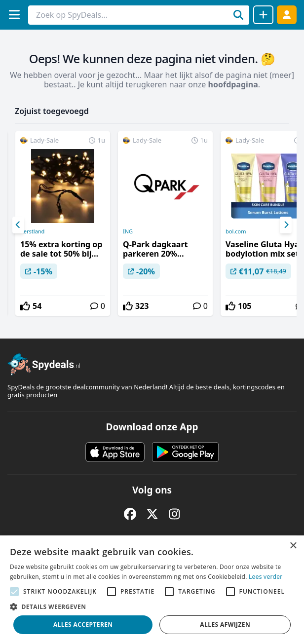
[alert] (152, 590)
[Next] (286, 225)
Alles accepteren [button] (83, 625)
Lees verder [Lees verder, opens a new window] (266, 577)
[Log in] (287, 15)
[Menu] (14, 15)
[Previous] (18, 225)
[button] (152, 606)
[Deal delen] (263, 15)
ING (128, 231)
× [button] (293, 546)
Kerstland (32, 231)
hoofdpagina (233, 84)
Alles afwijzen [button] (225, 625)
